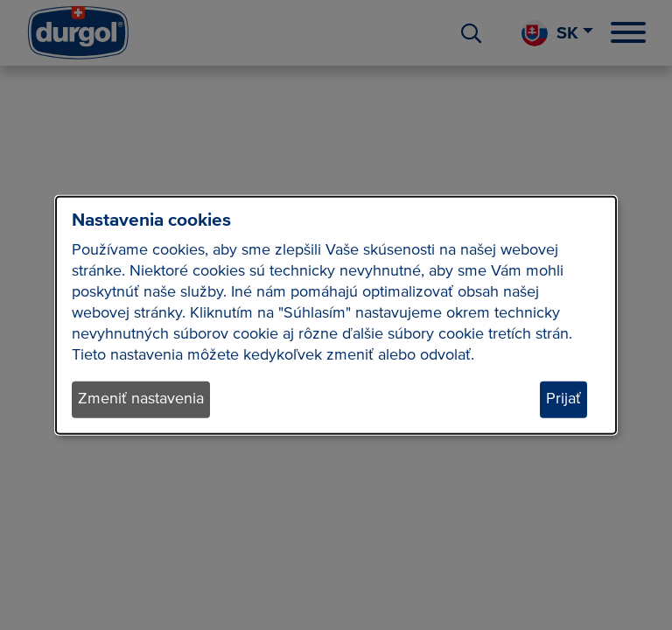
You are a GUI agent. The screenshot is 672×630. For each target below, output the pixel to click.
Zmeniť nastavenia (141, 399)
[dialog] (336, 315)
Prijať (563, 399)
